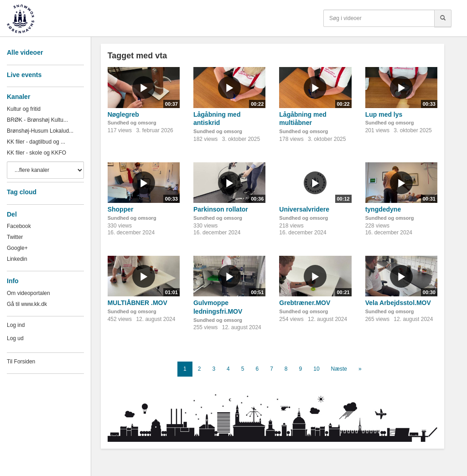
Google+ (17, 248)
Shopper (121, 209)
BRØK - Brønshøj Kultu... (37, 120)
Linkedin (17, 259)
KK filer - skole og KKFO (36, 153)
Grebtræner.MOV (305, 303)
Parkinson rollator (221, 209)
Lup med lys (384, 114)
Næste (339, 369)
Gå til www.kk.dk (27, 304)
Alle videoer (25, 52)
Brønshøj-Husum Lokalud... (40, 131)
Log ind (16, 325)
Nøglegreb (123, 114)
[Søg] (443, 18)
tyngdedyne (383, 209)
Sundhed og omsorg (132, 123)
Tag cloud (22, 192)
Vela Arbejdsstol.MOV (398, 303)
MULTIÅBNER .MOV (138, 303)
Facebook (19, 226)
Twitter (15, 237)
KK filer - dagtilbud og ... (36, 142)
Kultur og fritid (24, 109)
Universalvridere (304, 209)
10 (316, 369)
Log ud (15, 338)
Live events (24, 75)
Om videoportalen (29, 293)
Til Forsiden (21, 362)
